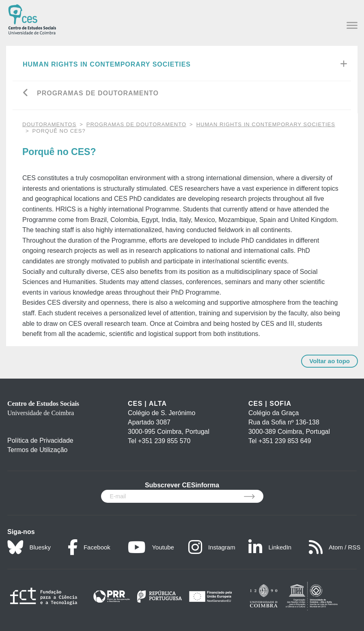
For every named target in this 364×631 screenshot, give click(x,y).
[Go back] (26, 94)
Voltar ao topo (330, 361)
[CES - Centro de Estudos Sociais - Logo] (32, 18)
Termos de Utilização (38, 450)
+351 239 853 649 (285, 441)
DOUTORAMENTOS (49, 124)
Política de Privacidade (40, 440)
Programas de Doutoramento (98, 93)
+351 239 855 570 (164, 441)
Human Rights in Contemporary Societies (107, 64)
